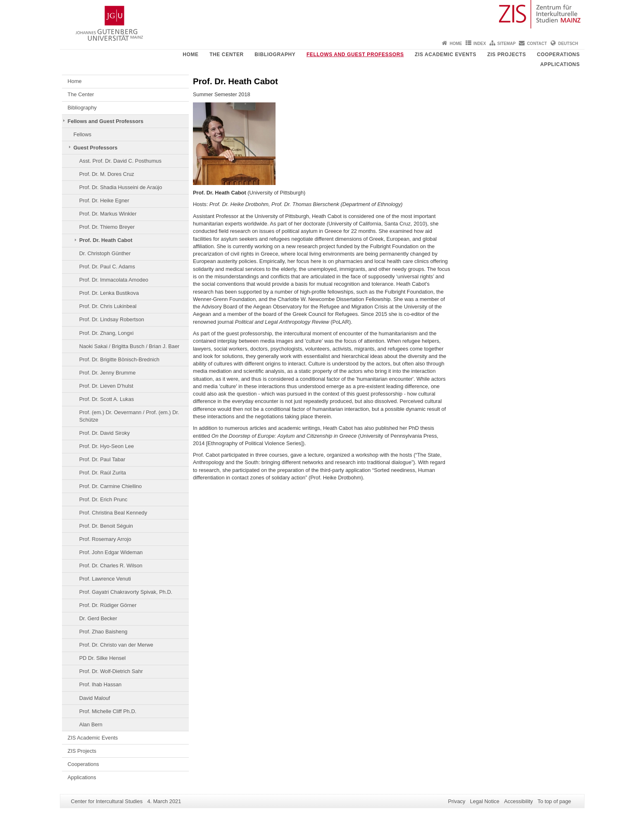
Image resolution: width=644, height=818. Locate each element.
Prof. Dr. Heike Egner (104, 200)
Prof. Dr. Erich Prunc (103, 499)
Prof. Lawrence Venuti (105, 579)
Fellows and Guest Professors (355, 55)
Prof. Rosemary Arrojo (105, 539)
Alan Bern (91, 724)
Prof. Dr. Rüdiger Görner (108, 605)
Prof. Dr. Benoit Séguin (106, 526)
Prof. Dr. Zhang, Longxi (107, 333)
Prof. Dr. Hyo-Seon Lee (107, 446)
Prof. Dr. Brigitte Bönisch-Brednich (119, 359)
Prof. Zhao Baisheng (103, 632)
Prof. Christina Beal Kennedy (113, 513)
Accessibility (518, 801)
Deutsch (568, 44)
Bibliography (275, 55)
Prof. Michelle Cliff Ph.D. (108, 711)
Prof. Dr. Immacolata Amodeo (114, 280)
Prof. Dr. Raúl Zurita (103, 473)
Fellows (82, 134)
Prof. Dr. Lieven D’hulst (106, 386)
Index (480, 44)
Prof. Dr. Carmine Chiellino (111, 486)
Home (456, 44)
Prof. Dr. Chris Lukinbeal (108, 306)
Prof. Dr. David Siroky (105, 433)
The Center (227, 55)
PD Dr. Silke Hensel (102, 658)
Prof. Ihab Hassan (100, 684)
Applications (560, 64)
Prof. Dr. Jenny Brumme (108, 373)
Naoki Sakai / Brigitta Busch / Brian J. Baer (130, 346)
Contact (537, 44)
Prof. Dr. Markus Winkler (108, 214)
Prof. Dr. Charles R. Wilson (111, 565)
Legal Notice (485, 801)
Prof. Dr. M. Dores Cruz (107, 174)
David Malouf (95, 698)
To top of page (554, 801)
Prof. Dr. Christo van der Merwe (116, 645)
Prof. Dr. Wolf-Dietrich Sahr (111, 671)
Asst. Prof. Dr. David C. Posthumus (120, 161)
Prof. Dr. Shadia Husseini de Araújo (121, 187)
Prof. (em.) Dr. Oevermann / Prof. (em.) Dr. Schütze (129, 416)
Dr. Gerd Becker (98, 618)
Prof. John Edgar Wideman (111, 552)
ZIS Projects (507, 55)
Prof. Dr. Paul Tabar (102, 459)
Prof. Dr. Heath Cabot (106, 240)
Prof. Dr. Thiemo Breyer (107, 227)
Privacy (456, 801)
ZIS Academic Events (446, 55)
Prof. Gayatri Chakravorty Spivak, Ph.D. (126, 592)
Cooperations (558, 55)
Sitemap (506, 44)
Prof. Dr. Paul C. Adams (107, 267)
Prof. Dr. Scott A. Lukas (107, 399)
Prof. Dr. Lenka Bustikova (109, 293)
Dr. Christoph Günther (105, 253)
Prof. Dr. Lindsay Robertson (112, 319)
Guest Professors (96, 148)
